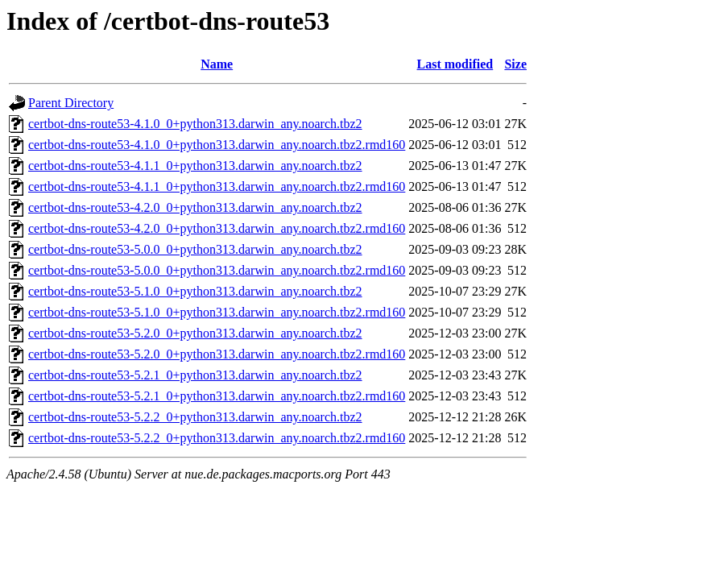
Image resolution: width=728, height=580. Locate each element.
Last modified (455, 64)
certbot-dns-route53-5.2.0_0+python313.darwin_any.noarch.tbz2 (195, 333)
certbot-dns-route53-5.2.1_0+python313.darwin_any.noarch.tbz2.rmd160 (217, 396)
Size (515, 64)
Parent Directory (71, 103)
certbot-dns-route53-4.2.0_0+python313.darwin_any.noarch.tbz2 (195, 207)
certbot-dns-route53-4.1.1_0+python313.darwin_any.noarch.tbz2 (195, 166)
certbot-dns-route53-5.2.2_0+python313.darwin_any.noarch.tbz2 (195, 417)
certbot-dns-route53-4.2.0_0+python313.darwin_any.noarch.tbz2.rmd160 (217, 228)
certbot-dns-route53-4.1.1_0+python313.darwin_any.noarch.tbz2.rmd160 (217, 186)
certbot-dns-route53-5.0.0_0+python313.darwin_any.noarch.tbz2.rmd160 (217, 270)
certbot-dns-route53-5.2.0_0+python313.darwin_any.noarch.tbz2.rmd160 (217, 354)
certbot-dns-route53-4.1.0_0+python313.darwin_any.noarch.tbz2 (195, 124)
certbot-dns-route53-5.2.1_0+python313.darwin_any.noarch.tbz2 (195, 375)
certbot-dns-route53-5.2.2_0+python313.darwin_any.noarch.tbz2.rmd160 (217, 438)
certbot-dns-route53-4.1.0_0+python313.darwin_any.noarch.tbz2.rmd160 (217, 145)
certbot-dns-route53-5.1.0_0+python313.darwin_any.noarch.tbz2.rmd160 (217, 312)
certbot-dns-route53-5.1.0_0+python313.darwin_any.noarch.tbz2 (195, 291)
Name (217, 64)
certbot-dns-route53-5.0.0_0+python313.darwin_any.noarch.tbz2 (195, 249)
